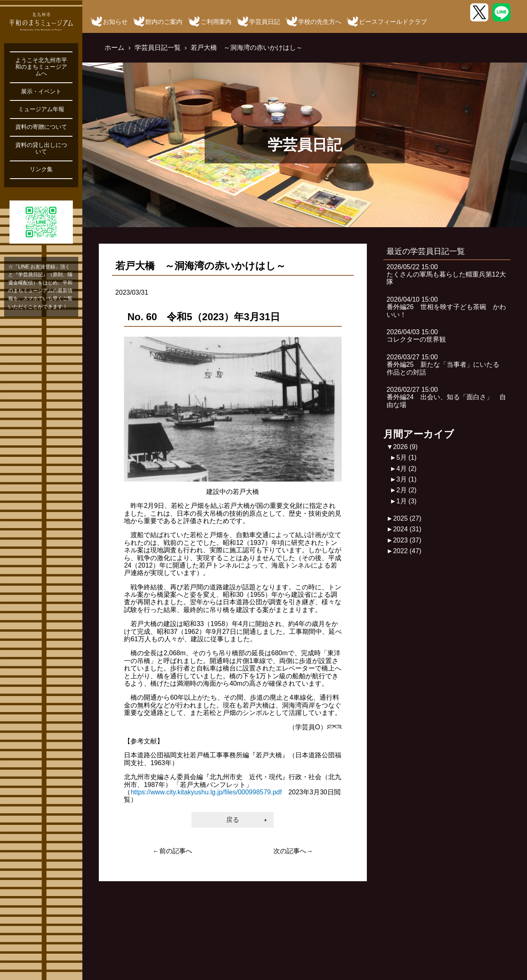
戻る (233, 820)
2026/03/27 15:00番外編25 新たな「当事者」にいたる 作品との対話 (446, 365)
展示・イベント (41, 92)
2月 (407, 490)
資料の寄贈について (41, 127)
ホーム (114, 48)
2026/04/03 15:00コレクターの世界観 (416, 336)
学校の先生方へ (320, 22)
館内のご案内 (164, 22)
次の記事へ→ (293, 851)
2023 (407, 540)
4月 (407, 469)
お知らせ (115, 22)
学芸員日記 (265, 22)
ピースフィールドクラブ (393, 22)
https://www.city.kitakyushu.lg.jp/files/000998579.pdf (206, 792)
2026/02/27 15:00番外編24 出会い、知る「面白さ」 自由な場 (446, 397)
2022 (407, 551)
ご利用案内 (216, 22)
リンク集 (41, 169)
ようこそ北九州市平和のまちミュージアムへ (41, 67)
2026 (406, 447)
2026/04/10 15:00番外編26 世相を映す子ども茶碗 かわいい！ (446, 307)
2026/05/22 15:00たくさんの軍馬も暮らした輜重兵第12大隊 (446, 275)
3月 (407, 479)
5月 (407, 457)
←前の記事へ (173, 851)
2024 (407, 529)
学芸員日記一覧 (158, 48)
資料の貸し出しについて (41, 148)
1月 (407, 501)
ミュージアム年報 (41, 109)
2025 (407, 518)
